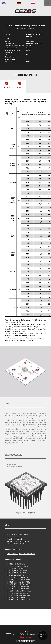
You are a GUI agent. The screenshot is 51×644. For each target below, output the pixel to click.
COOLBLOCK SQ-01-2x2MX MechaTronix (21, 554)
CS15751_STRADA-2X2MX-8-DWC (19, 580)
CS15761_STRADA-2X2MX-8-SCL (18, 582)
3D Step (19, 87)
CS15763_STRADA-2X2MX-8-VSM (19, 584)
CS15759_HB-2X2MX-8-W (16, 564)
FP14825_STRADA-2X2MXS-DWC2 (19, 591)
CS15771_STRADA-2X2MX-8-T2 (18, 589)
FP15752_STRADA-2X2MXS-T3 (17, 598)
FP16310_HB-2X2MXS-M (15, 575)
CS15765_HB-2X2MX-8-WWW (17, 566)
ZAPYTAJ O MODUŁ (43, 635)
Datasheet (6, 87)
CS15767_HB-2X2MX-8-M (16, 568)
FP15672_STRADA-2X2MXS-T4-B (18, 595)
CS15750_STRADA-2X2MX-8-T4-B (19, 577)
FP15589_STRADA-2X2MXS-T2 (17, 593)
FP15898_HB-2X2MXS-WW (16, 573)
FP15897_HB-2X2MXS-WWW (17, 571)
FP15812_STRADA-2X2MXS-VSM (18, 600)
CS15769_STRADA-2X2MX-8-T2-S (19, 586)
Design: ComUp (25, 637)
